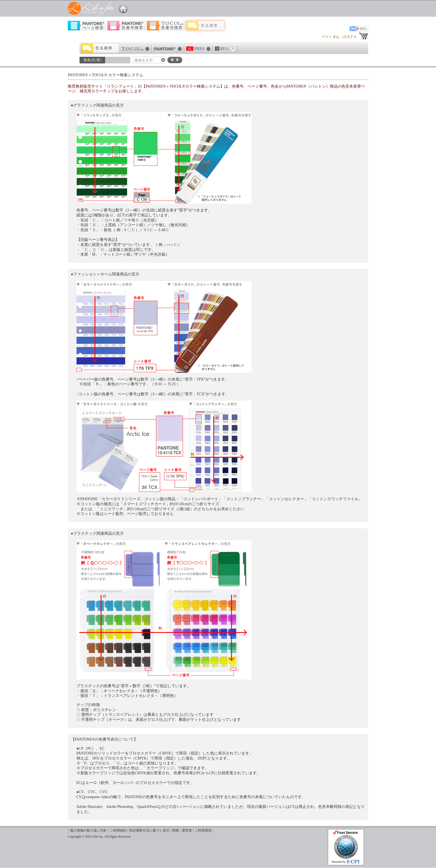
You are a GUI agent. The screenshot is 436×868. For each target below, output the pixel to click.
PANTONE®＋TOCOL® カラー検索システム (106, 75)
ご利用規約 (118, 831)
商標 (175, 831)
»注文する (349, 37)
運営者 (187, 831)
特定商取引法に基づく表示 (149, 831)
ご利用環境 (203, 831)
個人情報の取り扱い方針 (88, 831)
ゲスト (327, 37)
